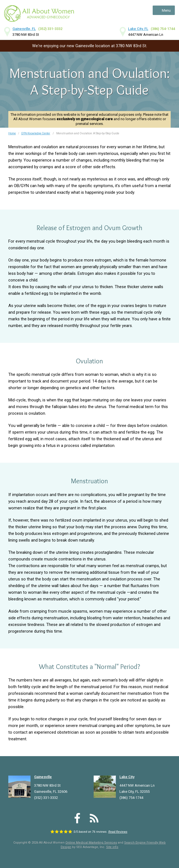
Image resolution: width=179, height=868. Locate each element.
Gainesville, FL (24, 29)
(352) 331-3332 (50, 29)
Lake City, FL (138, 29)
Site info (112, 847)
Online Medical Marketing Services (91, 843)
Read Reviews (118, 832)
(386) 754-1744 (163, 29)
